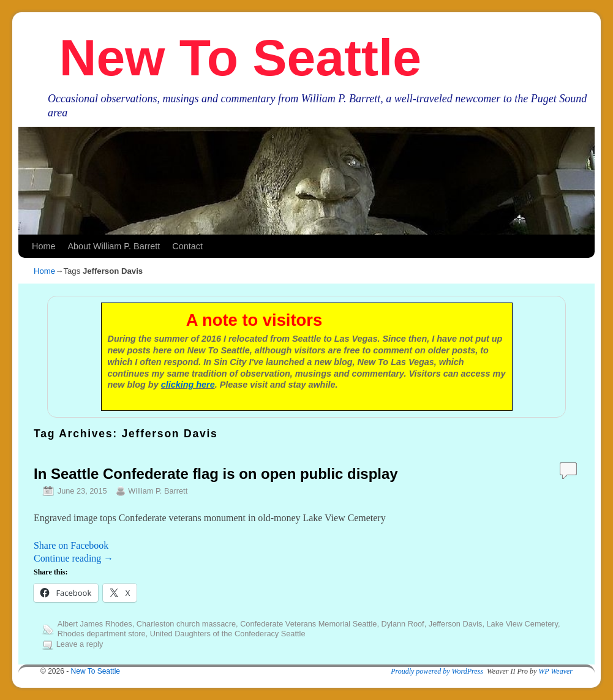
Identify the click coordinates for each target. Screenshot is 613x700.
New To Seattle (240, 58)
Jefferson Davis (456, 624)
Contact (187, 246)
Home (43, 246)
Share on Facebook (71, 545)
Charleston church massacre (186, 624)
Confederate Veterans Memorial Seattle (308, 624)
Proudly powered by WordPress (437, 671)
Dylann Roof (402, 624)
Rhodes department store (102, 634)
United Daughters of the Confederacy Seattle (228, 634)
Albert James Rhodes (95, 624)
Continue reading (73, 558)
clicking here (188, 385)
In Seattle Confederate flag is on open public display (216, 474)
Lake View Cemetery (522, 624)
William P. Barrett (158, 491)
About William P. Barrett (114, 246)
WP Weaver (555, 671)
